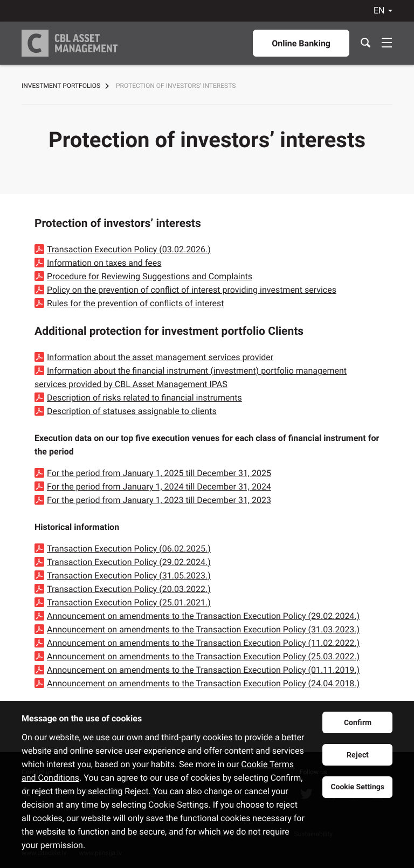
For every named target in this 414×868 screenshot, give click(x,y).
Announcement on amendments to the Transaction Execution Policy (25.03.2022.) (203, 656)
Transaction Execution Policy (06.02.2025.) (129, 549)
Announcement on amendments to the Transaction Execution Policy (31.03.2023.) (203, 629)
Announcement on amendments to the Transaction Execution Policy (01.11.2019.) (203, 670)
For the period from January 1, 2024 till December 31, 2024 (159, 487)
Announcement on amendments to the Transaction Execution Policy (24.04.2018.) (203, 683)
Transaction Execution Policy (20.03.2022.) (129, 589)
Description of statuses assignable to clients (132, 411)
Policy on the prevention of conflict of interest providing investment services (192, 290)
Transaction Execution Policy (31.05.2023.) (129, 576)
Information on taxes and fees (104, 263)
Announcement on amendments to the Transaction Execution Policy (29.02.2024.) (203, 616)
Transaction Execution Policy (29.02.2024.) (129, 562)
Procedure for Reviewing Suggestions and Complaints (150, 276)
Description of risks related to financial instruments (144, 398)
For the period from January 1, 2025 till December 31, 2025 (159, 473)
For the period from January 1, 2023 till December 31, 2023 (159, 500)
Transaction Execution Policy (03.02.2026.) (129, 249)
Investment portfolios (61, 86)
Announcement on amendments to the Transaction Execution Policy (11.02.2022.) (203, 643)
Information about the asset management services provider (160, 357)
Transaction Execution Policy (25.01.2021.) (129, 602)
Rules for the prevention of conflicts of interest (135, 303)
